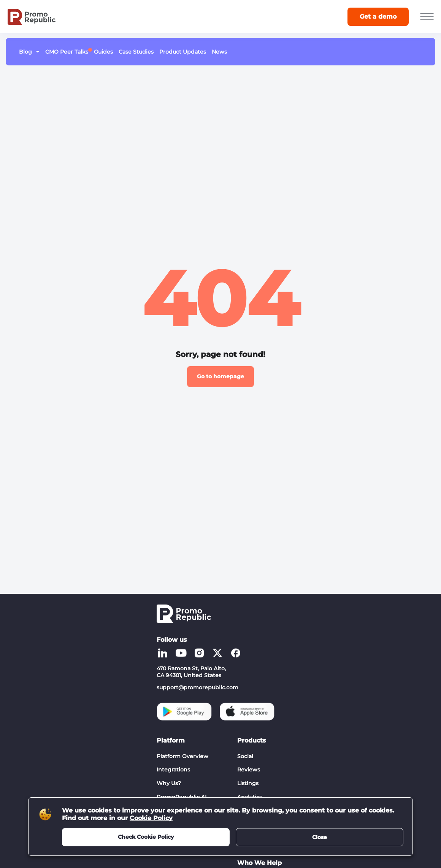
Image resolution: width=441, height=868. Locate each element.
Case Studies (136, 52)
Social (245, 756)
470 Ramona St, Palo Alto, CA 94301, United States (191, 672)
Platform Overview (182, 756)
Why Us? (169, 783)
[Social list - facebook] (236, 653)
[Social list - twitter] (217, 653)
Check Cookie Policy (146, 837)
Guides (103, 52)
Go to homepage (220, 376)
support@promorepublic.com (197, 687)
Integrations (173, 770)
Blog (25, 52)
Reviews (249, 770)
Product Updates (183, 52)
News (219, 52)
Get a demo (378, 17)
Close (320, 837)
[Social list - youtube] (181, 653)
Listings (248, 783)
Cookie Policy (151, 818)
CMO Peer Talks (67, 52)
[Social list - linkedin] (163, 653)
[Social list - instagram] (199, 653)
